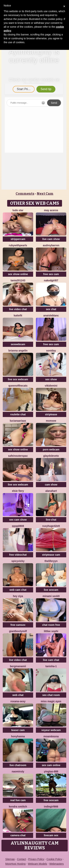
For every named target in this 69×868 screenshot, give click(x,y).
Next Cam (45, 194)
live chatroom (18, 765)
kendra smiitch (18, 807)
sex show (51, 379)
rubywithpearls (18, 245)
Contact (22, 859)
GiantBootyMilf (18, 631)
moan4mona (51, 736)
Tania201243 (18, 280)
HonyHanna (18, 736)
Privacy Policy (36, 859)
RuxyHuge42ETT (51, 526)
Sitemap (10, 859)
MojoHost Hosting (16, 864)
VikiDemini (51, 386)
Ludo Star (18, 210)
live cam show (51, 239)
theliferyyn (51, 561)
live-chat (51, 520)
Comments (25, 194)
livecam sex (51, 835)
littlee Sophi (51, 631)
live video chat (18, 309)
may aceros (51, 210)
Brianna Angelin (18, 351)
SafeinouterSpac (18, 456)
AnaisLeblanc (51, 315)
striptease (51, 414)
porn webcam (51, 450)
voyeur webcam (51, 730)
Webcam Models (38, 864)
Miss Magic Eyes (51, 701)
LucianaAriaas (18, 421)
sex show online (18, 274)
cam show (51, 485)
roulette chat (18, 414)
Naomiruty (18, 771)
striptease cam (51, 555)
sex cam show (18, 520)
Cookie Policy (54, 859)
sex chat (51, 309)
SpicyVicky (18, 561)
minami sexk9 (51, 596)
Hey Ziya (18, 596)
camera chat (18, 835)
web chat (18, 695)
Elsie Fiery (18, 491)
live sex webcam (18, 379)
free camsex (18, 625)
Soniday (51, 351)
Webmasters (56, 864)
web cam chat (18, 590)
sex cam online (51, 765)
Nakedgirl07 (51, 280)
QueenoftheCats (18, 386)
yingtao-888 (51, 771)
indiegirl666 (51, 807)
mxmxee (51, 421)
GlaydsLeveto (51, 456)
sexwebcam (18, 344)
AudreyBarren (51, 245)
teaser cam (18, 730)
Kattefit (18, 315)
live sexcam (51, 590)
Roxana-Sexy (18, 701)
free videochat (18, 555)
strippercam (18, 239)
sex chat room (51, 695)
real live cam (18, 800)
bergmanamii (18, 666)
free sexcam (51, 800)
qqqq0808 (18, 526)
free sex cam (51, 274)
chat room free (51, 625)
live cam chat (51, 660)
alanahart (51, 491)
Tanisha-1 (51, 666)
